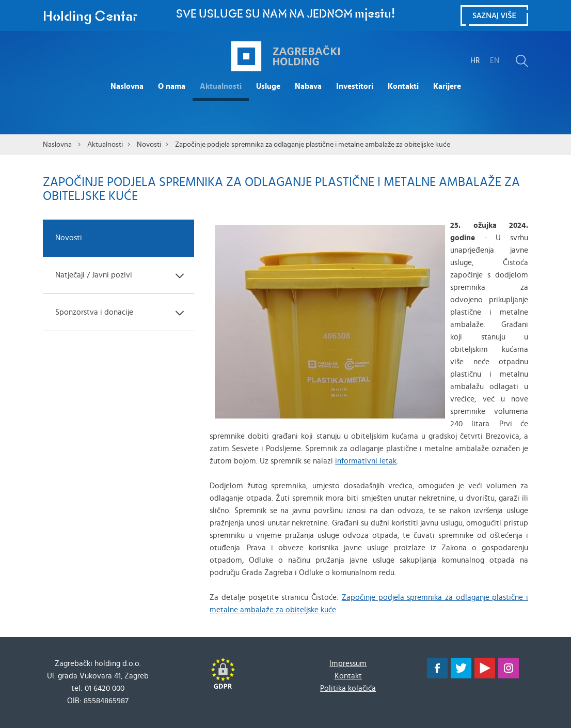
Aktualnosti (221, 87)
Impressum (348, 664)
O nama (172, 87)
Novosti (149, 145)
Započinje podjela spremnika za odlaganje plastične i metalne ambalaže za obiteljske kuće (313, 145)
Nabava (308, 87)
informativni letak (366, 461)
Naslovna (127, 87)
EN (495, 61)
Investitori (355, 87)
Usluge (268, 87)
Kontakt (348, 676)
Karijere (447, 87)
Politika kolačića (348, 688)
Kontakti (403, 87)
